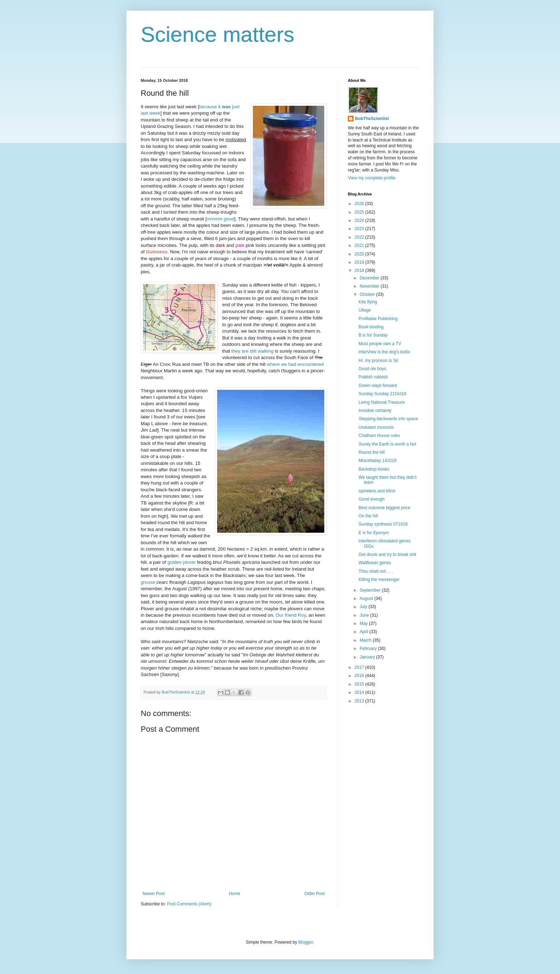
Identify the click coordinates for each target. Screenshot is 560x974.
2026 (360, 204)
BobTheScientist (372, 119)
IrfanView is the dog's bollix (384, 352)
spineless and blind (377, 491)
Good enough (372, 499)
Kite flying (368, 302)
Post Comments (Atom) (189, 904)
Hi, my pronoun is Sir (378, 361)
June (365, 615)
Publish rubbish (373, 377)
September (371, 590)
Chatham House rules (379, 436)
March (366, 640)
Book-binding (371, 327)
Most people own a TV (380, 344)
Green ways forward (378, 386)
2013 (360, 701)
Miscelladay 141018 (377, 461)
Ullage (365, 310)
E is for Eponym (374, 533)
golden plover (182, 562)
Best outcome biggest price (384, 508)
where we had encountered (295, 364)
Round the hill (372, 452)
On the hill (368, 516)
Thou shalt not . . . (376, 571)
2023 (360, 229)
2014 (360, 692)
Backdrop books (374, 469)
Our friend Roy (291, 615)
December (370, 278)
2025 (360, 212)
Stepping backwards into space (388, 419)
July (364, 607)
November (370, 286)
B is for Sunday (373, 335)
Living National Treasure (382, 402)
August (367, 598)
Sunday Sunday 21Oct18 (382, 394)
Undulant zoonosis (376, 427)
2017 (360, 667)
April (364, 632)
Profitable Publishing (378, 319)
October (368, 294)
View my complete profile (372, 178)
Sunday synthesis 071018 (383, 524)
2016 (360, 676)
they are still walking (252, 351)
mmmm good (221, 219)
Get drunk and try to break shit (387, 555)
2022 (360, 237)
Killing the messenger (379, 580)
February (369, 648)
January (368, 657)
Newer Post (154, 894)
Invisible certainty (375, 411)
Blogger (306, 942)
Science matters (217, 34)
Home (235, 894)
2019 (360, 262)
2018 (360, 270)
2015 (360, 684)
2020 (360, 254)
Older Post (314, 894)
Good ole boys (372, 369)
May (364, 623)
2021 (360, 245)
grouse (148, 582)
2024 (360, 220)
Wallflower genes (375, 563)
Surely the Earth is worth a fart (387, 444)
